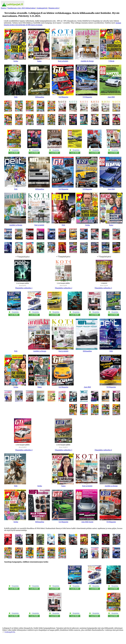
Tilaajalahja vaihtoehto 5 (63, 450)
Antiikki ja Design (16, 225)
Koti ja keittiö (39, 225)
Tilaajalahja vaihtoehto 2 (63, 288)
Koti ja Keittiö (63, 61)
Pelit (16, 97)
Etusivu (4, 8)
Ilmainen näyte (54, 8)
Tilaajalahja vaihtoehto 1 (24, 288)
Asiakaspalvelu (42, 8)
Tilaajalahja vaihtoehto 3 (103, 288)
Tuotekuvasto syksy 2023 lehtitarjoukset (22, 8)
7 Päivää (111, 61)
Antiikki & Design (87, 61)
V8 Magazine (87, 97)
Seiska (16, 61)
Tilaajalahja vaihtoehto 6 (103, 450)
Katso (39, 61)
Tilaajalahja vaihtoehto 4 (24, 450)
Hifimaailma (40, 97)
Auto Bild (111, 97)
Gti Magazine (63, 97)
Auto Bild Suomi (87, 522)
